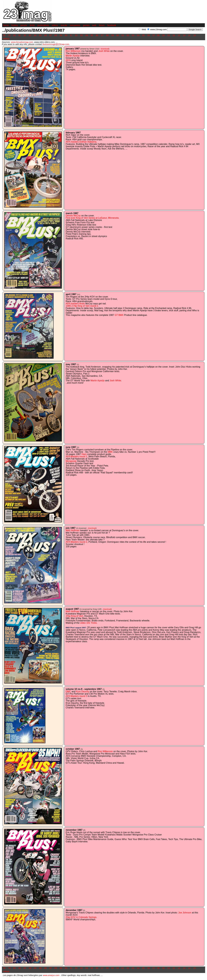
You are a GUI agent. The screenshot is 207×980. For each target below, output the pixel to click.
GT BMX (119, 315)
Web (144, 29)
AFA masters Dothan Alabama (81, 142)
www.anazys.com (51, 975)
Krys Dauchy (83, 691)
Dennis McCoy (73, 216)
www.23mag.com (158, 29)
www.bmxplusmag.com (22, 42)
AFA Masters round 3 (76, 696)
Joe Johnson (185, 913)
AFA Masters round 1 (76, 456)
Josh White (104, 51)
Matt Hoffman (73, 530)
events (64, 25)
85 (40, 35)
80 (14, 35)
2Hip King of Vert (74, 616)
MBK (110, 452)
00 (118, 35)
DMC (68, 691)
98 (107, 35)
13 (184, 35)
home (6, 25)
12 (179, 35)
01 (123, 35)
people (24, 25)
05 (143, 35)
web (94, 25)
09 (163, 35)
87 (51, 35)
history (15, 25)
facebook (111, 25)
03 (133, 35)
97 (102, 35)
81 (20, 35)
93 (81, 35)
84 (35, 35)
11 (174, 35)
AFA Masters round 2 (76, 542)
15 (194, 35)
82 (25, 35)
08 (158, 35)
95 (92, 35)
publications (43, 25)
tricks (32, 25)
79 (9, 35)
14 (189, 35)
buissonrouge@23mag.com (56, 44)
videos (55, 25)
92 (76, 35)
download (105, 49)
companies (75, 25)
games (86, 25)
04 (138, 35)
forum (102, 25)
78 (4, 35)
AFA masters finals (75, 304)
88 (56, 35)
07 (154, 35)
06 (149, 35)
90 (66, 35)
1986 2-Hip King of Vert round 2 (82, 306)
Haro (84, 454)
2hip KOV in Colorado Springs (81, 917)
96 (97, 35)
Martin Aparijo (73, 56)
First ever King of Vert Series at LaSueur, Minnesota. (93, 218)
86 (45, 35)
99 (112, 35)
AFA (68, 60)
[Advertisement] (171, 33)
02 (128, 35)
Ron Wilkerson (73, 51)
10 (169, 35)
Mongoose (71, 461)
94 (87, 35)
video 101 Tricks (89, 623)
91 (71, 35)
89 (61, 35)
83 (30, 35)
